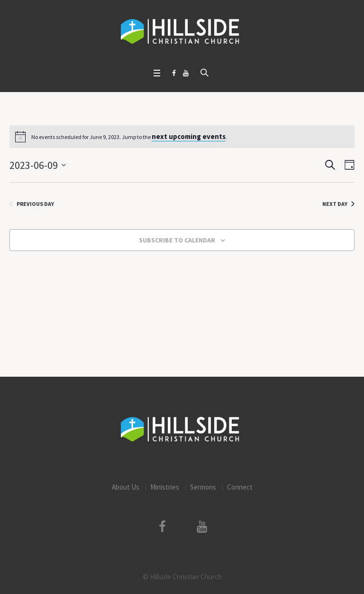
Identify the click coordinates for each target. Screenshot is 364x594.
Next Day (338, 204)
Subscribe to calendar (177, 240)
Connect (240, 487)
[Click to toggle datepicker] (38, 165)
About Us (126, 487)
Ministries (165, 487)
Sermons (203, 487)
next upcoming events (189, 136)
